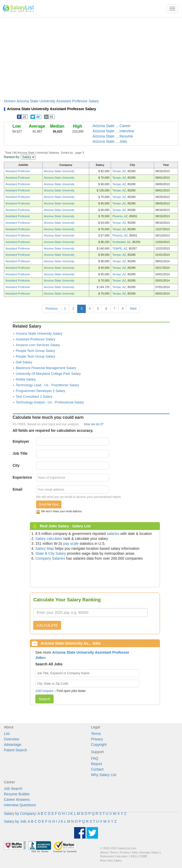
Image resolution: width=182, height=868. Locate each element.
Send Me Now (49, 504)
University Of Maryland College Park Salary (48, 374)
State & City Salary (51, 553)
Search (44, 699)
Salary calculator (49, 539)
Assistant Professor (18, 171)
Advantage (13, 745)
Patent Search (15, 750)
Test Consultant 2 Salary (34, 396)
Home (9, 101)
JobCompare (44, 691)
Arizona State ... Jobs (110, 141)
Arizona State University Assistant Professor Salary (58, 101)
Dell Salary (24, 362)
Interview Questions (20, 805)
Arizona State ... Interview (113, 131)
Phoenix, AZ (120, 216)
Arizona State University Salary (39, 333)
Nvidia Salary (26, 379)
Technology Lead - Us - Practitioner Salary (48, 385)
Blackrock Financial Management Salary (46, 368)
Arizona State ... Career (112, 126)
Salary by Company (20, 814)
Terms (96, 734)
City (16, 465)
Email (18, 489)
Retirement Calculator (114, 856)
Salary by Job (15, 821)
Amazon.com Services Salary (38, 345)
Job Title (20, 453)
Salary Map (45, 548)
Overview (11, 739)
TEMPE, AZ (120, 248)
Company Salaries (50, 558)
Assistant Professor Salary (36, 339)
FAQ (95, 758)
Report (96, 764)
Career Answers (17, 800)
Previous (52, 309)
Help (135, 852)
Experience (22, 477)
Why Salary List (104, 775)
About (104, 852)
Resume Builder (17, 794)
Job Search (13, 789)
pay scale (71, 544)
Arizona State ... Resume (113, 136)
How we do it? (94, 424)
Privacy (97, 739)
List (7, 734)
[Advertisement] (91, 55)
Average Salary (150, 852)
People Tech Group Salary (36, 351)
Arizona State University (59, 171)
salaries (113, 534)
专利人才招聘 (139, 856)
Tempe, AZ (119, 171)
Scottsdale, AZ (122, 242)
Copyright (99, 745)
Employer (21, 441)
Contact (97, 769)
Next (133, 309)
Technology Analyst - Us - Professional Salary (50, 402)
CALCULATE (47, 625)
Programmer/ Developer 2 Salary (41, 391)
